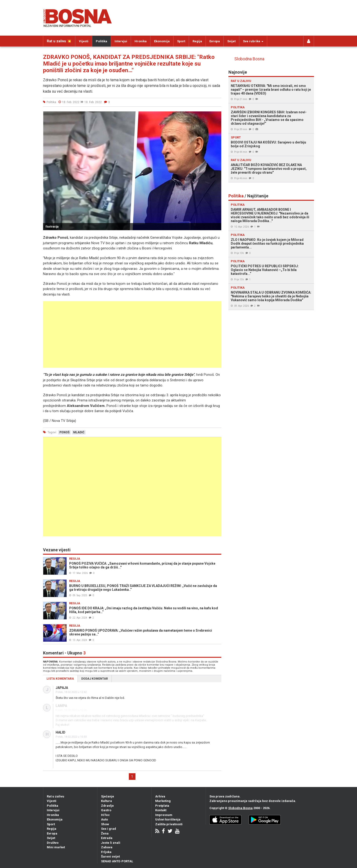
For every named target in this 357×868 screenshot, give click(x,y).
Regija (197, 41)
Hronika (141, 41)
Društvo (53, 843)
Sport (181, 41)
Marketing (163, 801)
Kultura (106, 801)
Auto (104, 819)
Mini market (56, 847)
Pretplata (162, 806)
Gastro (106, 810)
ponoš (64, 432)
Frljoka (106, 852)
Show (105, 824)
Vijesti (84, 41)
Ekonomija (162, 41)
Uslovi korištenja (168, 819)
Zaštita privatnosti (169, 824)
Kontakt (161, 810)
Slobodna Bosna (249, 59)
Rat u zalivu (55, 796)
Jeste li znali (111, 843)
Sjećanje (108, 796)
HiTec (105, 815)
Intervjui (121, 41)
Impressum (164, 815)
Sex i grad (109, 829)
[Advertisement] (132, 334)
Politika (101, 41)
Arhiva (160, 796)
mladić (79, 432)
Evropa (215, 41)
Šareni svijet (110, 856)
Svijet (231, 41)
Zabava (107, 847)
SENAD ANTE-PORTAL (117, 861)
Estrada (107, 838)
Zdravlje (107, 806)
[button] (217, 116)
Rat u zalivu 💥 (59, 41)
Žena (105, 833)
